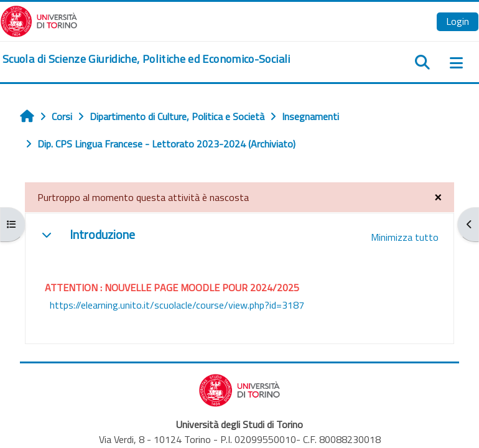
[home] (146, 59)
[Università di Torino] (39, 20)
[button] (47, 235)
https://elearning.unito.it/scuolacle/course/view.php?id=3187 (177, 305)
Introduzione (102, 235)
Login (458, 21)
